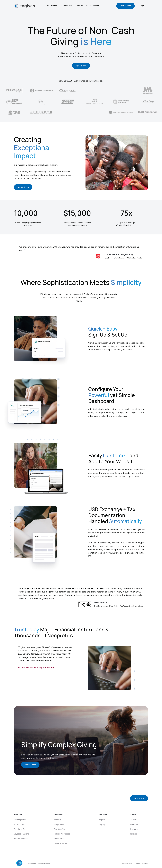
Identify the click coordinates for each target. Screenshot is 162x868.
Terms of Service (142, 863)
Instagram (135, 829)
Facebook (134, 824)
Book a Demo (125, 6)
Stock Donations (21, 839)
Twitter (133, 820)
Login (142, 6)
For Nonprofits (20, 820)
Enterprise (67, 6)
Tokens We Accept (62, 834)
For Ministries (20, 824)
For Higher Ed (20, 829)
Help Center (59, 839)
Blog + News (59, 824)
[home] (24, 6)
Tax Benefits (59, 829)
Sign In (102, 820)
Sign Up (102, 824)
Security (58, 820)
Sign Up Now (81, 66)
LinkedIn (134, 834)
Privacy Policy (128, 863)
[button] (53, 6)
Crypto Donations (21, 834)
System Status (60, 843)
